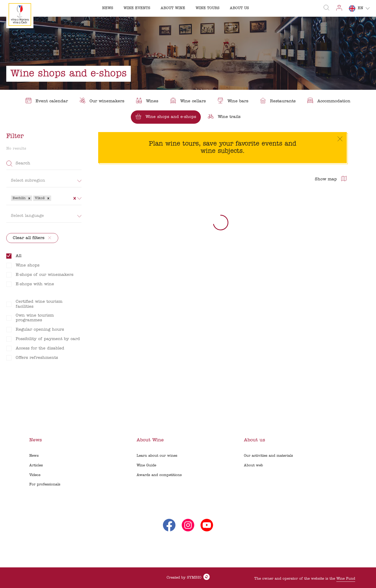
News (34, 456)
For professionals (45, 485)
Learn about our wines (157, 456)
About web (253, 465)
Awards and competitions (159, 475)
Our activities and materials (268, 456)
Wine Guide (146, 465)
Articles (36, 465)
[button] (29, 198)
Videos (35, 475)
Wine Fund (346, 579)
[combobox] (53, 198)
